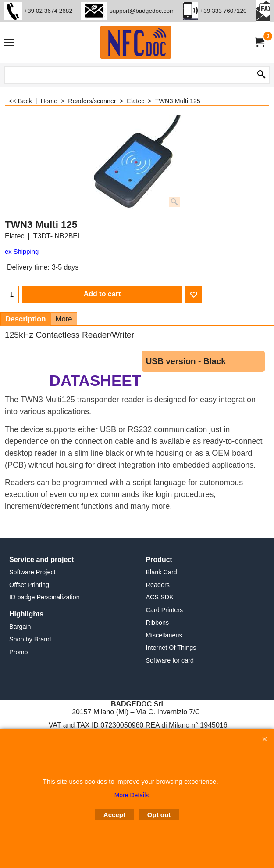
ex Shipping (22, 252)
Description (25, 319)
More (64, 319)
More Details (132, 795)
